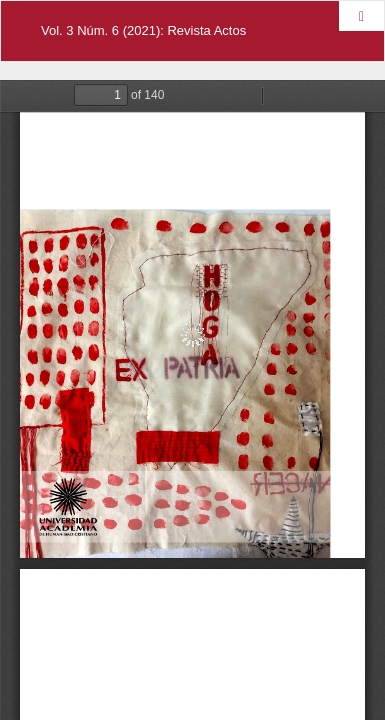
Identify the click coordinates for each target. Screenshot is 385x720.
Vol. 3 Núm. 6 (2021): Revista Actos (143, 30)
